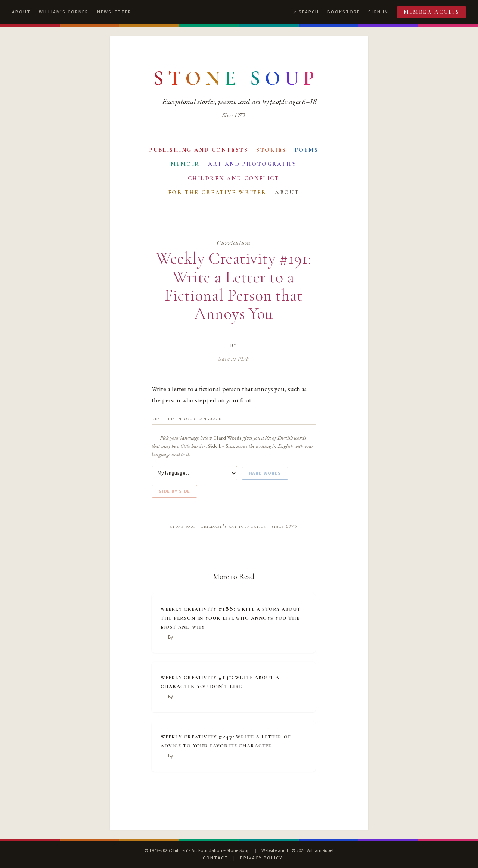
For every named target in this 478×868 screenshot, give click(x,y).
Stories (271, 150)
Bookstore (344, 12)
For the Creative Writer (217, 192)
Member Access (432, 12)
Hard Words (265, 473)
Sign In (378, 12)
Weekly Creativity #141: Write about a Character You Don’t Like (220, 681)
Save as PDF (234, 359)
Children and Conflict (234, 178)
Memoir (185, 164)
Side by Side (174, 491)
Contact (215, 858)
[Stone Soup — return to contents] (236, 78)
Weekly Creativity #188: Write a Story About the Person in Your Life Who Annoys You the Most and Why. (231, 617)
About (21, 12)
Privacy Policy (261, 858)
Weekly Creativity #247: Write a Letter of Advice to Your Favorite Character (226, 741)
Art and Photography (252, 164)
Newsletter (114, 12)
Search (309, 12)
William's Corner (64, 12)
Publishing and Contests (198, 150)
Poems (306, 150)
